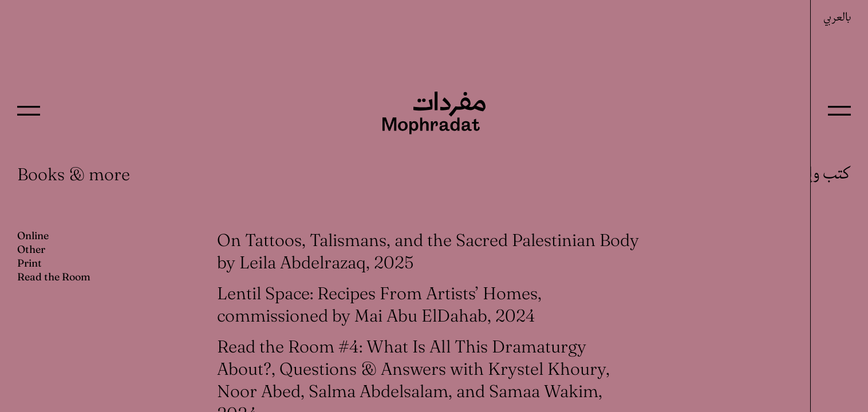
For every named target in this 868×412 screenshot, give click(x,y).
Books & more (74, 174)
